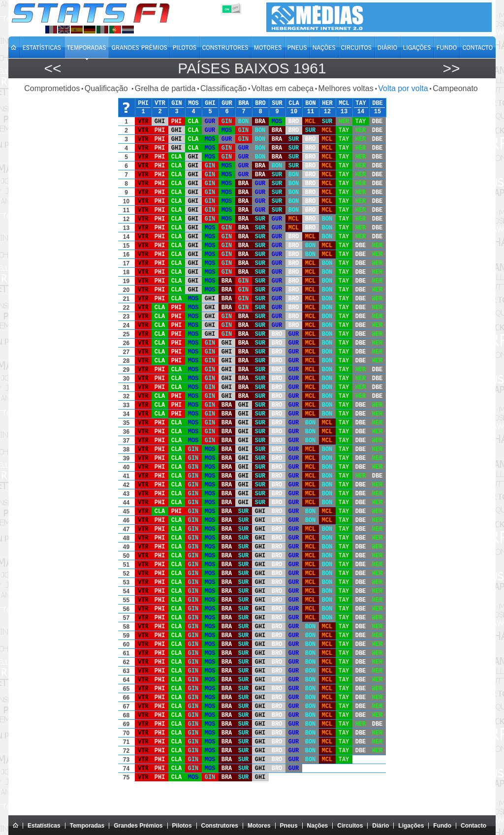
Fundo (442, 826)
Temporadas (87, 826)
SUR (277, 103)
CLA (294, 103)
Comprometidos (52, 88)
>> (451, 68)
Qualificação (108, 88)
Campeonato (455, 88)
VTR (160, 103)
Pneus (289, 826)
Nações (318, 826)
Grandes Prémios (138, 826)
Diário (380, 826)
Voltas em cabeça (283, 88)
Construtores (220, 826)
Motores (259, 826)
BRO (260, 103)
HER (327, 103)
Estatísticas (44, 826)
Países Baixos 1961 (252, 68)
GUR (227, 103)
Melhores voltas (346, 88)
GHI (210, 103)
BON (311, 103)
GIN (177, 103)
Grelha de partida (165, 88)
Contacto (473, 826)
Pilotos (182, 826)
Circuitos (350, 826)
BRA (244, 103)
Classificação (223, 88)
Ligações (411, 826)
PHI (143, 103)
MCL (344, 103)
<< (52, 68)
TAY (361, 103)
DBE (378, 103)
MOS (193, 103)
